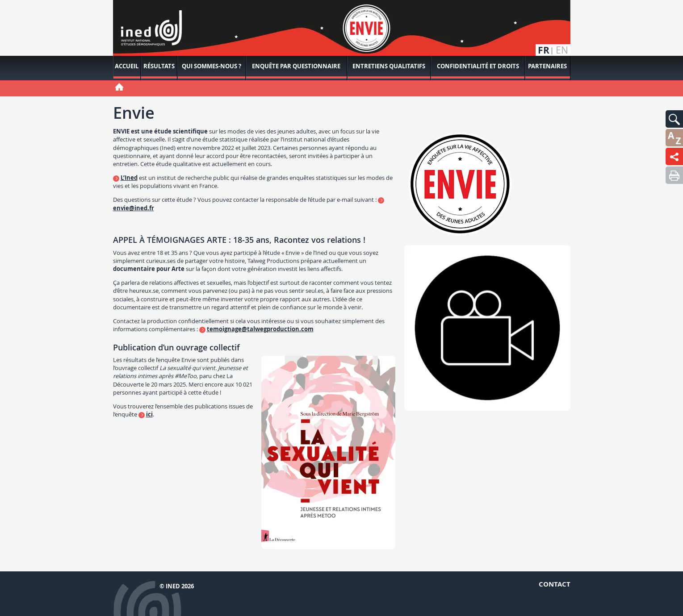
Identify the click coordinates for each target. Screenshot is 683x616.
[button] (674, 119)
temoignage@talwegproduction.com (260, 329)
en (562, 50)
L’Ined (129, 178)
